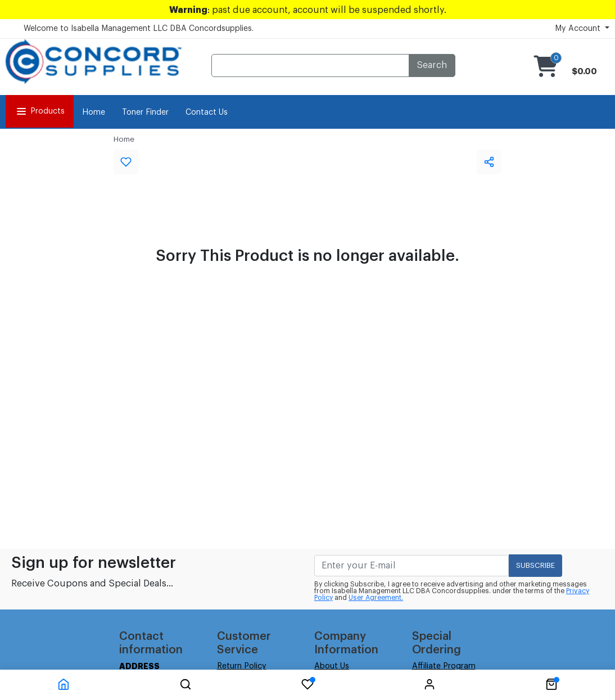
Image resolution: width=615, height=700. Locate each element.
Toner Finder (145, 112)
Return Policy (242, 666)
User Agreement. (376, 598)
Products (40, 111)
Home (94, 112)
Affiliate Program (444, 666)
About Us (332, 666)
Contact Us (207, 112)
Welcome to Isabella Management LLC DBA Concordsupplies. (139, 29)
